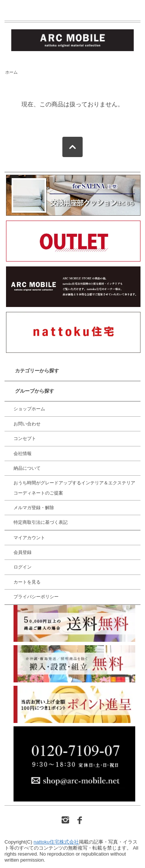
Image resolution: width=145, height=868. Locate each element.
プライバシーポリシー (36, 597)
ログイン (23, 567)
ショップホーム (29, 409)
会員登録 (23, 552)
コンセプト (25, 439)
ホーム (11, 72)
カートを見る (27, 582)
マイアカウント (29, 538)
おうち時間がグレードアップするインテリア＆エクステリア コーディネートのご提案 (74, 488)
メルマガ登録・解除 (34, 508)
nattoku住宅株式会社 (56, 842)
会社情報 (23, 454)
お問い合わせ (27, 424)
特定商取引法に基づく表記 (41, 522)
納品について (27, 468)
